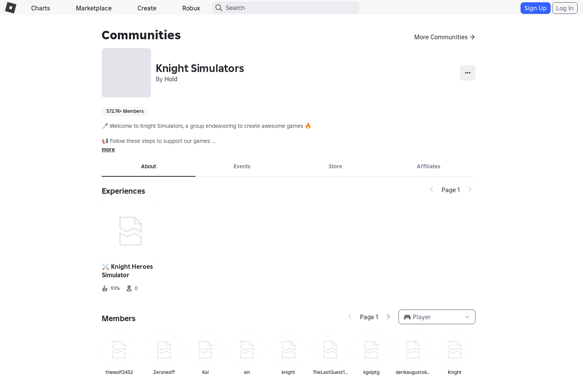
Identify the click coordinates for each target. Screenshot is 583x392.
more (108, 149)
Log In (565, 8)
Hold (171, 79)
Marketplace (94, 8)
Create (147, 8)
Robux (191, 8)
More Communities (441, 37)
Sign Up (536, 8)
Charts (41, 8)
